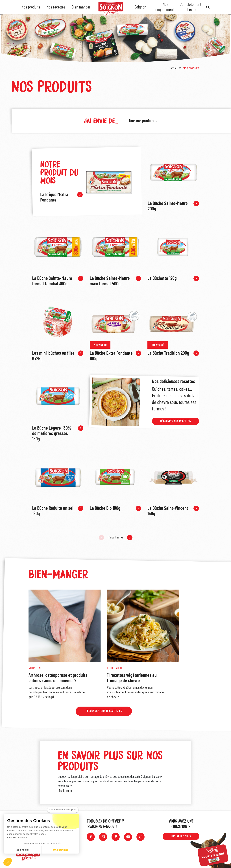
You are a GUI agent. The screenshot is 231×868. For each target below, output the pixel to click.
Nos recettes (56, 7)
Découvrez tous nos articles (104, 713)
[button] (8, 862)
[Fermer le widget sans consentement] (63, 810)
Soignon (140, 7)
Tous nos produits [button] (141, 121)
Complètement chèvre (190, 7)
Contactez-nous (181, 836)
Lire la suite (65, 793)
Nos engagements (165, 7)
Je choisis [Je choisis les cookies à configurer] (23, 850)
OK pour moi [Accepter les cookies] (61, 850)
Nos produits (31, 7)
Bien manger (81, 7)
